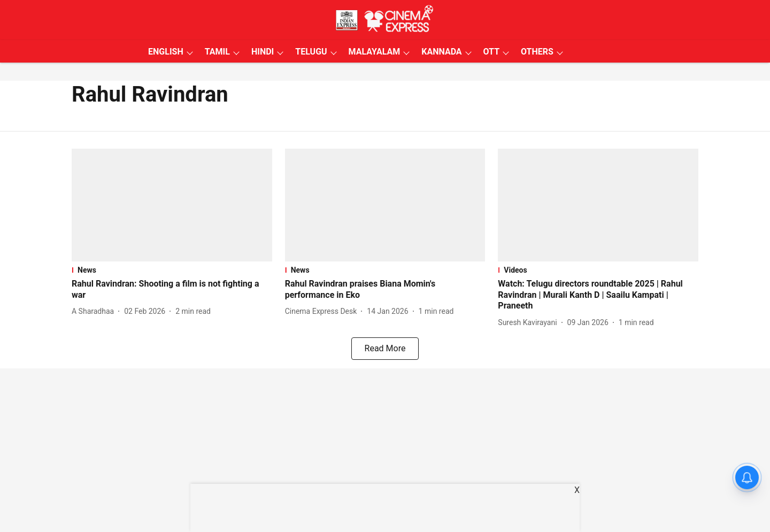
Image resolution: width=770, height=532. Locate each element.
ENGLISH (166, 52)
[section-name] (172, 270)
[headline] (172, 290)
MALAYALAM (375, 52)
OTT (491, 52)
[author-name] (95, 311)
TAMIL (217, 52)
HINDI (263, 52)
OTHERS (537, 52)
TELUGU (311, 52)
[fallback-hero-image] (172, 205)
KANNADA (441, 52)
